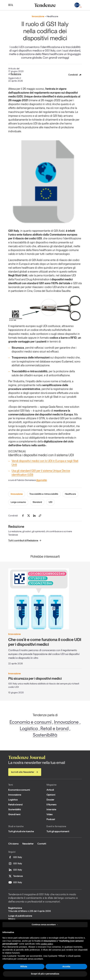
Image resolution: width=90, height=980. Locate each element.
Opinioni (51, 795)
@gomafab (42, 480)
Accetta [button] (66, 966)
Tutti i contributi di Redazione (25, 540)
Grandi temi (14, 814)
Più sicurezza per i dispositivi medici (35, 678)
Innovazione (17, 494)
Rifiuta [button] (24, 966)
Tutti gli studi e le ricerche (21, 831)
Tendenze (16, 876)
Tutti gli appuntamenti (58, 831)
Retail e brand (54, 728)
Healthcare (70, 494)
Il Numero (52, 805)
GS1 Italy (15, 857)
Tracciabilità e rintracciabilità (44, 494)
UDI (50, 502)
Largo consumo (18, 502)
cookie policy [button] (47, 944)
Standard (37, 502)
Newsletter (28, 844)
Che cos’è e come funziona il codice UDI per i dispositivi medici (45, 642)
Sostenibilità (45, 735)
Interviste (51, 809)
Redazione (16, 74)
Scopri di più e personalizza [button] (45, 974)
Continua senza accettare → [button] (45, 925)
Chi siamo (13, 844)
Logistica (29, 728)
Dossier (50, 800)
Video (50, 814)
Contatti (42, 844)
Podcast (51, 819)
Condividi (75, 75)
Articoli (50, 790)
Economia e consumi (30, 722)
